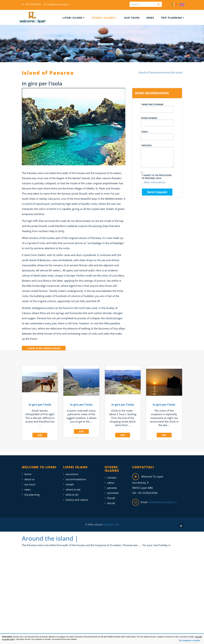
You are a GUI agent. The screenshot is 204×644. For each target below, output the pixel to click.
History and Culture (77, 497)
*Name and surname (157, 108)
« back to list (44, 345)
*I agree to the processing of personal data (157, 177)
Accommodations (76, 476)
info (40, 432)
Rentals (70, 481)
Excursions (72, 471)
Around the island (172, 72)
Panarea (112, 485)
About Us (30, 476)
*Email (157, 135)
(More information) (154, 182)
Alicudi (111, 500)
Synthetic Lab (111, 522)
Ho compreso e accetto (190, 640)
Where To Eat (73, 487)
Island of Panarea (149, 72)
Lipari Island (74, 18)
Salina (111, 480)
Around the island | (50, 535)
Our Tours (132, 18)
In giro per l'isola (40, 402)
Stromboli (113, 490)
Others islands (104, 18)
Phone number (157, 122)
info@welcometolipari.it (57, 4)
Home (28, 471)
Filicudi (111, 495)
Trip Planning (173, 18)
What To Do (72, 492)
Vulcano (112, 475)
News (150, 18)
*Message (157, 156)
